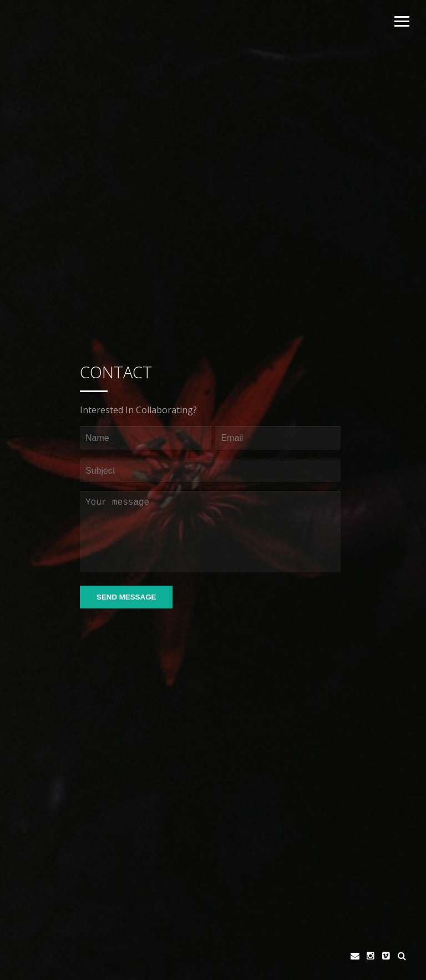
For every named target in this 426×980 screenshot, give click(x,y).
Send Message (126, 597)
